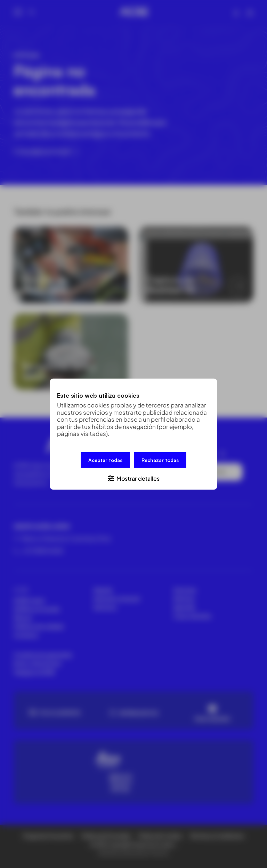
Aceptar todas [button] (105, 460)
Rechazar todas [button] (160, 460)
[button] (133, 478)
